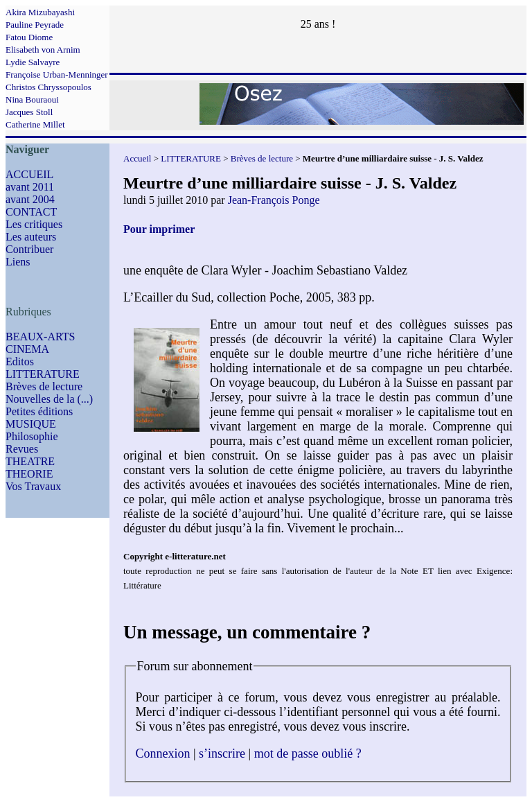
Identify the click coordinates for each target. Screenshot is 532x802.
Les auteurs (31, 237)
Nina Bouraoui (32, 99)
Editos (20, 361)
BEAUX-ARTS (40, 337)
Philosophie (32, 436)
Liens (18, 262)
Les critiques (34, 224)
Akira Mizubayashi (40, 12)
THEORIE (29, 474)
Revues (22, 449)
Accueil (137, 158)
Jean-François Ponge (274, 200)
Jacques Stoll (29, 112)
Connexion (163, 753)
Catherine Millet (35, 124)
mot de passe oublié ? (308, 753)
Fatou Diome (29, 37)
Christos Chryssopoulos (48, 87)
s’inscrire (222, 753)
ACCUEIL (29, 174)
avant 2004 (30, 199)
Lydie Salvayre (33, 62)
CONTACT (31, 212)
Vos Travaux (33, 486)
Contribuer (29, 249)
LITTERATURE (43, 374)
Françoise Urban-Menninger (57, 75)
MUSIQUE (31, 424)
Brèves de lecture (44, 386)
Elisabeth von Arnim (43, 50)
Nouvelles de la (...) (49, 399)
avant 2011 (30, 187)
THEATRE (30, 461)
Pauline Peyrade (35, 25)
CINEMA (27, 349)
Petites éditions (39, 411)
